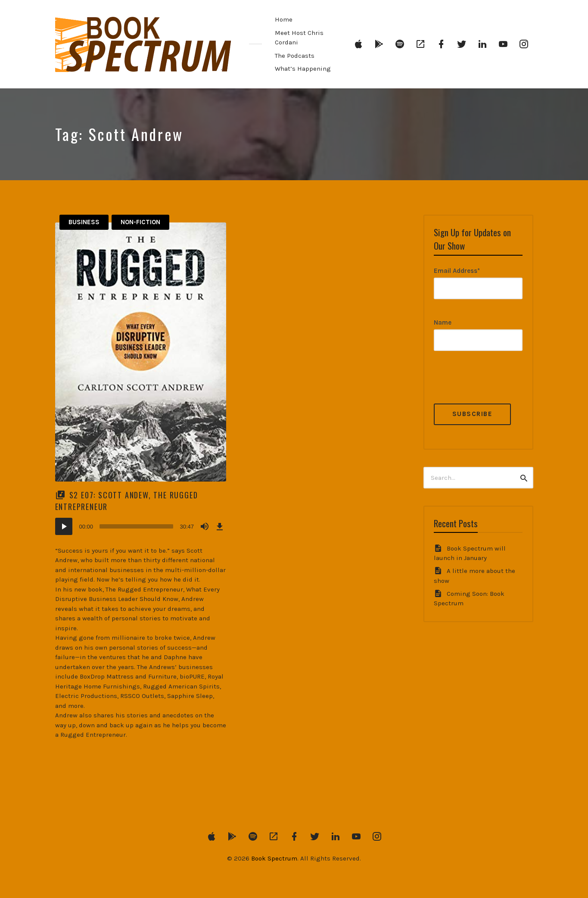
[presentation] (499, 387)
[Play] (64, 526)
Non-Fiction (140, 222)
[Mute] (205, 526)
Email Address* (457, 271)
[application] (141, 526)
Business (84, 222)
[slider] (136, 526)
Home (284, 19)
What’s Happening (303, 69)
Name (443, 322)
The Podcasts (295, 56)
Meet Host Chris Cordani (299, 38)
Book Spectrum (274, 858)
